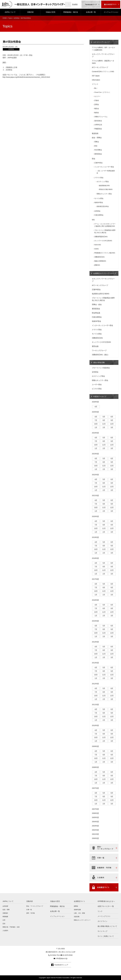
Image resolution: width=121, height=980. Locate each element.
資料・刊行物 (30, 913)
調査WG (97, 265)
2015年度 (95, 621)
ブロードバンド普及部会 (101, 368)
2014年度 (95, 642)
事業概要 (5, 917)
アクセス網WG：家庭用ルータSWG (103, 62)
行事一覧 (29, 910)
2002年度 (95, 830)
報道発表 (95, 133)
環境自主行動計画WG (106, 189)
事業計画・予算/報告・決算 (11, 927)
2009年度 (95, 746)
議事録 (76, 906)
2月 (104, 427)
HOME (5, 18)
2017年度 (95, 579)
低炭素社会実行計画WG (101, 294)
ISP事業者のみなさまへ (106, 901)
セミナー (97, 96)
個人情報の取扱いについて (107, 926)
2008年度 (95, 767)
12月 (112, 424)
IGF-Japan (96, 76)
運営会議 (95, 346)
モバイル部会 (99, 198)
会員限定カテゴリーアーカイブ (105, 273)
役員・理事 (6, 910)
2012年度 (95, 684)
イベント (95, 84)
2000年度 (95, 838)
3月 (112, 427)
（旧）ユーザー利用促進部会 (106, 172)
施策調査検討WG (104, 186)
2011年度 (95, 705)
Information (96, 80)
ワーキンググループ (99, 350)
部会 (94, 159)
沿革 (4, 920)
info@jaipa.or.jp (62, 958)
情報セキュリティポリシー (82, 920)
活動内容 (30, 12)
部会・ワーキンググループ (35, 906)
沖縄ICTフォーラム (101, 117)
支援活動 (77, 917)
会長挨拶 (5, 906)
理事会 (97, 142)
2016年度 (95, 600)
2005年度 (95, 817)
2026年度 (95, 402)
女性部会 (17, 18)
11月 (104, 424)
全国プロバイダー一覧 (106, 906)
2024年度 (95, 433)
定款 (4, 924)
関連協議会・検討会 (71, 12)
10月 (96, 424)
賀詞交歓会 (98, 121)
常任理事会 (98, 150)
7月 (96, 420)
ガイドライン (102, 921)
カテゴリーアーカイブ (101, 42)
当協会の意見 (51, 12)
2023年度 (95, 454)
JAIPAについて (10, 12)
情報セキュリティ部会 (104, 194)
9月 (112, 420)
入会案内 (5, 931)
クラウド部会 (99, 178)
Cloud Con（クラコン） (103, 92)
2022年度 (95, 475)
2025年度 (95, 412)
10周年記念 (98, 125)
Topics (10, 18)
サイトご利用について (106, 936)
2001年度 (95, 834)
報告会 (97, 109)
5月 (104, 417)
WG (93, 220)
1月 (96, 427)
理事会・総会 (97, 304)
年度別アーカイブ (100, 396)
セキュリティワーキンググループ (103, 55)
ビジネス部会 (97, 389)
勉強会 (97, 113)
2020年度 (95, 516)
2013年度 (95, 663)
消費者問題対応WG (101, 237)
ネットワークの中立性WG (103, 241)
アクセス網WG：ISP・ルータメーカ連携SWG (104, 49)
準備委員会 (98, 129)
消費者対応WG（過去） (101, 355)
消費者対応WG (99, 257)
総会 (96, 146)
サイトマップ (102, 931)
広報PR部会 (98, 163)
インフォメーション (111, 12)
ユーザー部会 (97, 384)
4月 (96, 407)
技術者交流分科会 (103, 206)
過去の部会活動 (99, 362)
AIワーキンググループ (100, 67)
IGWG (96, 249)
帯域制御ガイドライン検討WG (105, 253)
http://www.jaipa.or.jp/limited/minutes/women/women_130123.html (26, 77)
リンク (100, 911)
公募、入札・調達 (79, 913)
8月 (104, 420)
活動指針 (5, 913)
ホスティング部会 (103, 182)
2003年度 (95, 826)
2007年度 (95, 788)
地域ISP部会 (99, 202)
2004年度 (95, 822)
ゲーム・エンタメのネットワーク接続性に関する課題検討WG (105, 225)
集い (96, 88)
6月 (112, 417)
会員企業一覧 (91, 12)
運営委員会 (98, 154)
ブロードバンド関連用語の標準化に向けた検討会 (105, 231)
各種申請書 (77, 910)
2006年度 (95, 813)
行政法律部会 (99, 215)
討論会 (97, 100)
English (75, 4)
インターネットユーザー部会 (104, 167)
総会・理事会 (97, 138)
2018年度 (95, 558)
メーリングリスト (104, 916)
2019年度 (95, 537)
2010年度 (95, 725)
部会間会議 (96, 313)
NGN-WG (98, 245)
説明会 (97, 104)
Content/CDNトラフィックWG (103, 72)
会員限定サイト (80, 901)
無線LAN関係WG (100, 261)
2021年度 (95, 496)
